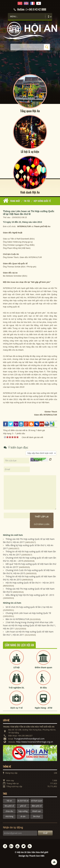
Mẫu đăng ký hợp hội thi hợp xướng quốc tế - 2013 (30, 595)
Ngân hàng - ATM (43, 708)
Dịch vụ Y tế (17, 708)
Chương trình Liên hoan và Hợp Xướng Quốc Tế (28, 613)
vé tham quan (37, 801)
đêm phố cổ (37, 806)
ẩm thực (37, 816)
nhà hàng (9, 816)
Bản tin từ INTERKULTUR (17, 619)
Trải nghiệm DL (16, 688)
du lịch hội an (23, 801)
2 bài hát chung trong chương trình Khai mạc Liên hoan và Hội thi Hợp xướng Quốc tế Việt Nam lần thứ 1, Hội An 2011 (29, 625)
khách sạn (37, 811)
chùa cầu (9, 811)
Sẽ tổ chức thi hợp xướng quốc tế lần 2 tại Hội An (29, 607)
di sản (23, 816)
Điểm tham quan (44, 667)
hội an (9, 801)
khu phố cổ (9, 806)
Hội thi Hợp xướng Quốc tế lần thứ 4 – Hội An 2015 (30, 583)
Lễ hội (17, 667)
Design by (32, 856)
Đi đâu (44, 688)
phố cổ (23, 806)
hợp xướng (23, 811)
